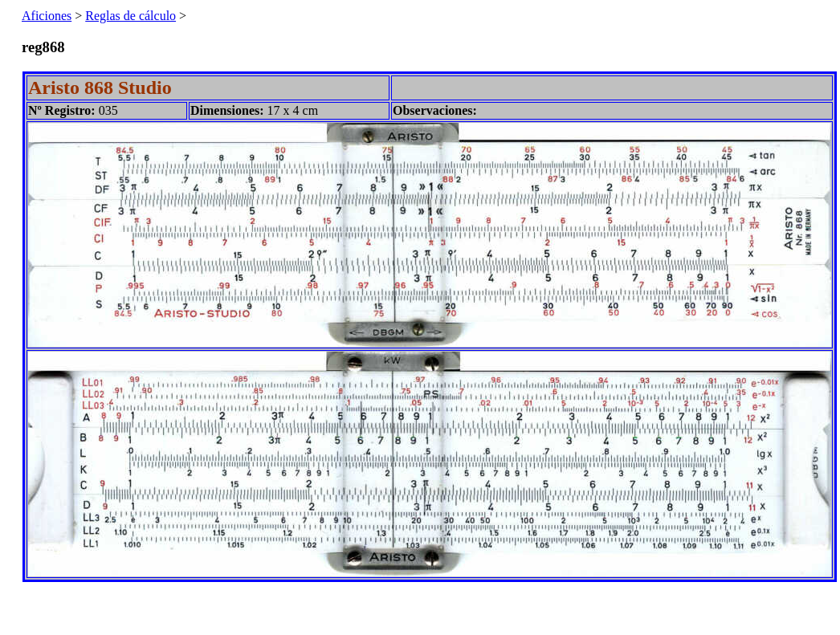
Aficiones (47, 16)
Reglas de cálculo (130, 16)
